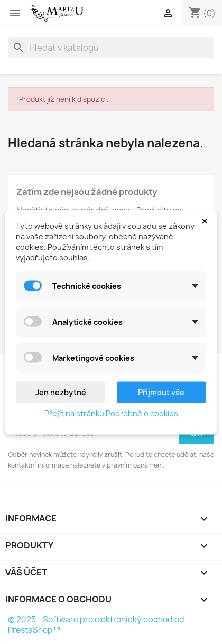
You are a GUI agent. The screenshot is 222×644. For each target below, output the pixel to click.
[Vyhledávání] (111, 48)
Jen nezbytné (61, 392)
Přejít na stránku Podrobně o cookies (111, 413)
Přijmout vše (161, 392)
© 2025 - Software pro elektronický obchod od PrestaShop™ (96, 625)
